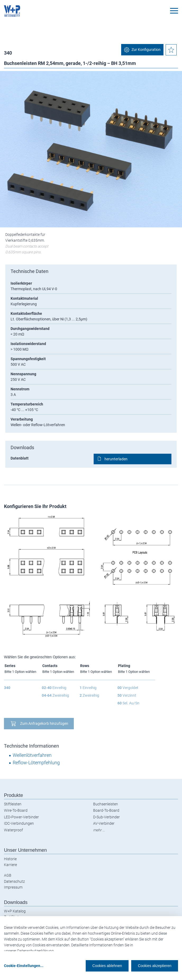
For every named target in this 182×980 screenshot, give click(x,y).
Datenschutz (14, 881)
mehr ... (99, 830)
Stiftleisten (13, 804)
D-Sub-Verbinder (106, 817)
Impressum (13, 887)
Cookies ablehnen (107, 966)
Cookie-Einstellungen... (24, 966)
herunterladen (116, 459)
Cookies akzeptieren (155, 966)
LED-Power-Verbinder (21, 817)
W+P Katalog (15, 911)
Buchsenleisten (106, 804)
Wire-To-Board (16, 810)
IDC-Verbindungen (19, 823)
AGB (8, 875)
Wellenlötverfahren (32, 755)
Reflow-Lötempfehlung (36, 763)
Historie (10, 859)
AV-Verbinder (104, 823)
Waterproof (13, 830)
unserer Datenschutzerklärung (29, 951)
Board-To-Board (106, 810)
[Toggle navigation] (174, 11)
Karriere (10, 865)
